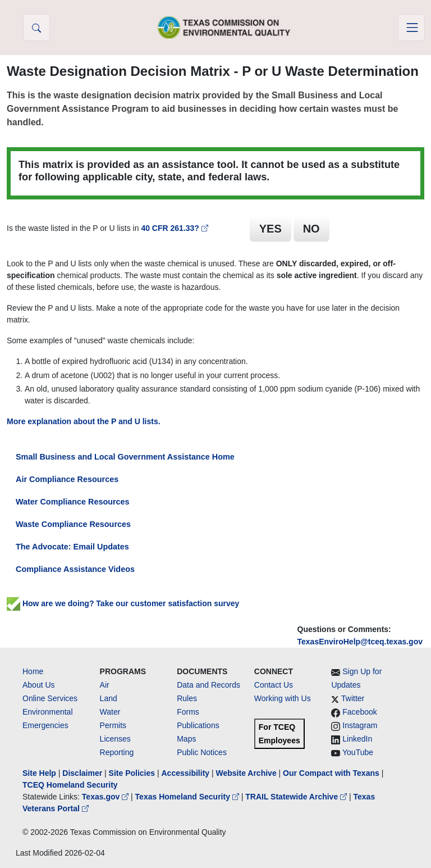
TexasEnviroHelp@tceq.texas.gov (360, 642)
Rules (187, 698)
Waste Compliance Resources (73, 524)
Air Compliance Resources (67, 479)
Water (110, 712)
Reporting (117, 752)
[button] (36, 28)
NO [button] (311, 229)
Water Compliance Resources (73, 502)
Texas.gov (106, 797)
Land (109, 698)
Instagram (360, 725)
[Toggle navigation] (411, 28)
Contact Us (274, 685)
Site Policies (132, 773)
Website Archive (246, 773)
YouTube (358, 752)
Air (105, 685)
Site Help (39, 773)
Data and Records (208, 685)
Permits (113, 725)
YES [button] (270, 229)
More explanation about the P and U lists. (84, 421)
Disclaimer (82, 773)
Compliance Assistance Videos (75, 569)
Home (33, 671)
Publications (198, 725)
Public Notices (202, 752)
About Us (39, 685)
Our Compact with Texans (331, 773)
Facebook (359, 712)
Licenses (115, 739)
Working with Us (283, 698)
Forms (188, 712)
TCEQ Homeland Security (70, 785)
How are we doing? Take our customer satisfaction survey (123, 603)
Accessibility (186, 773)
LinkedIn (357, 739)
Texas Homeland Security (188, 797)
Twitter (353, 698)
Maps (186, 739)
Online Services (50, 698)
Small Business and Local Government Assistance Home (125, 457)
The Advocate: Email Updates (72, 547)
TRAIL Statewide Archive (297, 797)
